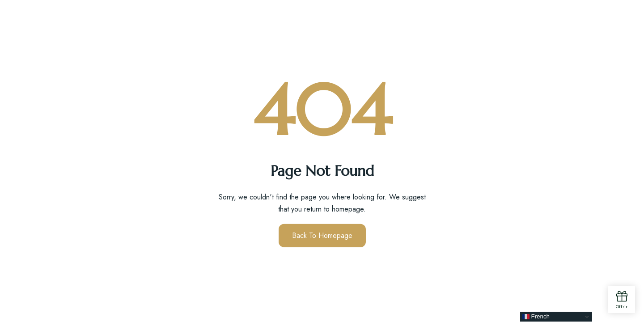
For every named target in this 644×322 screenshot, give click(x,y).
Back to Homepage (322, 235)
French (536, 317)
